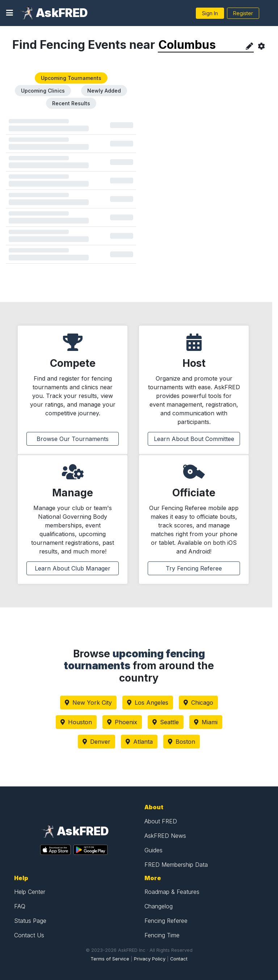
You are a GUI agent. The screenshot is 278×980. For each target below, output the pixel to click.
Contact (179, 959)
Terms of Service (110, 959)
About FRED (161, 821)
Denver (96, 742)
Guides (153, 850)
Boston (182, 742)
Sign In (210, 13)
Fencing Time (162, 935)
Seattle (166, 722)
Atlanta (139, 742)
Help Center (30, 892)
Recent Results (71, 103)
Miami (206, 722)
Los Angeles (148, 703)
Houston (76, 722)
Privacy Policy (150, 959)
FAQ (20, 906)
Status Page (30, 921)
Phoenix (122, 722)
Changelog (159, 906)
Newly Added (104, 91)
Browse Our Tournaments (73, 439)
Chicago (198, 703)
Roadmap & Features (172, 892)
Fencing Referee (166, 921)
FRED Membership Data (176, 865)
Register (243, 13)
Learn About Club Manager (73, 568)
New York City (88, 703)
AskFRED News (165, 836)
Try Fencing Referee (194, 568)
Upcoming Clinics (43, 91)
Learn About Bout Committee (194, 439)
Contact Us (29, 935)
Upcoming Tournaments (71, 78)
